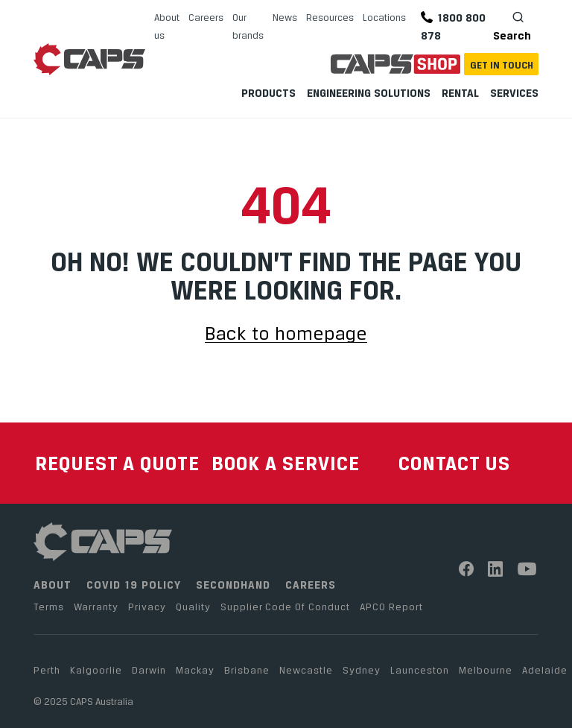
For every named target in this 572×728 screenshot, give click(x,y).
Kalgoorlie (96, 670)
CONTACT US (454, 463)
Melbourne (486, 670)
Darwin (149, 670)
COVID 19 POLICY (134, 585)
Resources (330, 17)
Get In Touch (502, 65)
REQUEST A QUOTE (117, 463)
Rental (460, 93)
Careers (206, 17)
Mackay (195, 670)
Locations (384, 17)
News (285, 17)
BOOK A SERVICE (286, 463)
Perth (47, 670)
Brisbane (247, 670)
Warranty (96, 607)
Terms (49, 607)
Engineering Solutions (369, 93)
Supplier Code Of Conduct (285, 607)
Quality (193, 607)
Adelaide (545, 670)
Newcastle (306, 670)
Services (514, 93)
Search (512, 26)
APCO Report (391, 607)
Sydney (362, 670)
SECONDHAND (233, 585)
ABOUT (53, 585)
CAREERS (311, 585)
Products (268, 93)
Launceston (420, 670)
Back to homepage (286, 334)
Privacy (147, 607)
